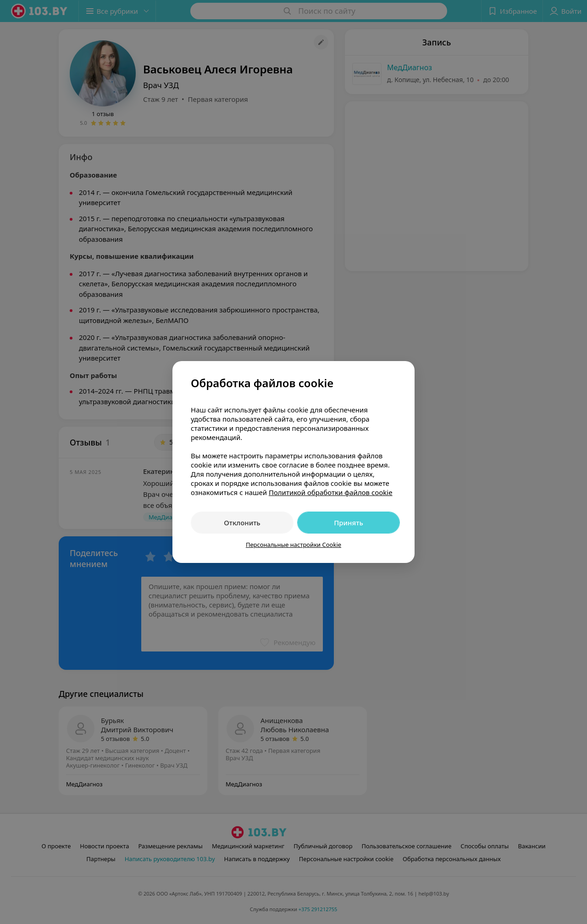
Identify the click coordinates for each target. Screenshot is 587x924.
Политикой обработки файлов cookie (331, 492)
